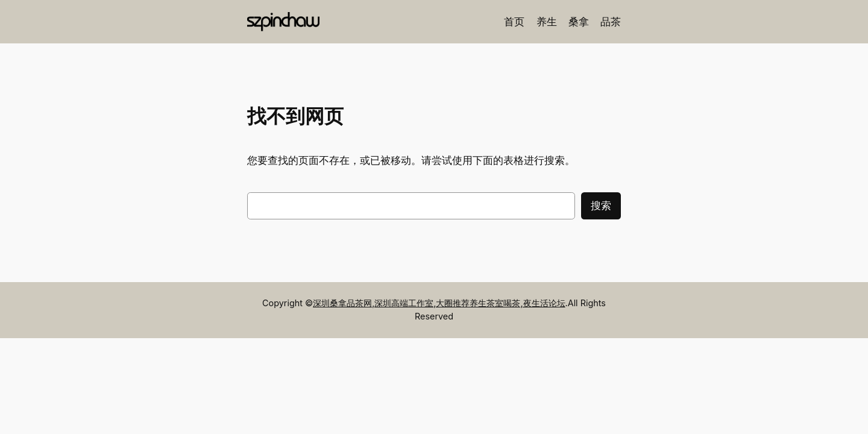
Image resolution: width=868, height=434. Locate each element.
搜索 (601, 206)
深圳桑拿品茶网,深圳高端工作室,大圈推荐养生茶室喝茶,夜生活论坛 (439, 303)
